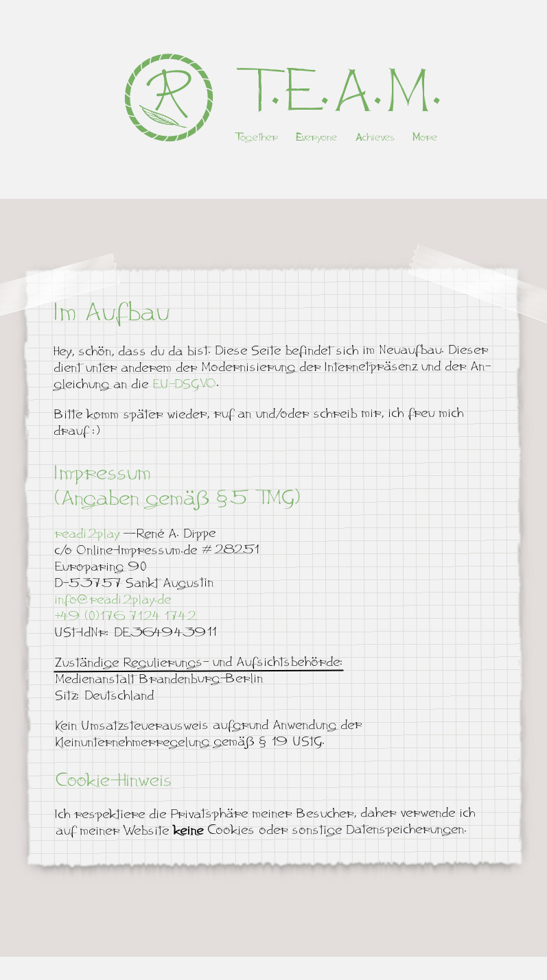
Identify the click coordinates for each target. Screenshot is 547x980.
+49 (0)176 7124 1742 (124, 616)
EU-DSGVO (183, 383)
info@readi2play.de (112, 600)
